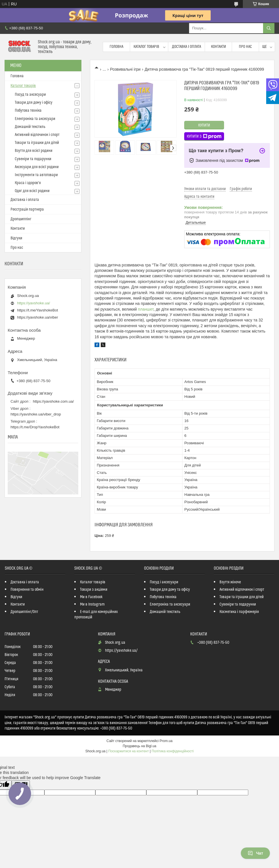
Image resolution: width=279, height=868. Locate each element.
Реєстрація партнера (27, 209)
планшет (146, 309)
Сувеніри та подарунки (33, 159)
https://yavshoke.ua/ (34, 303)
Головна (116, 47)
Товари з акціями (94, 590)
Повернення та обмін (27, 590)
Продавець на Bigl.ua (139, 746)
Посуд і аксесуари (164, 582)
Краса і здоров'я (28, 183)
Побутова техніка (28, 111)
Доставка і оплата (186, 47)
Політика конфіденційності (173, 751)
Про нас (245, 47)
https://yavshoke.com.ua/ (54, 401)
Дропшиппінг (21, 219)
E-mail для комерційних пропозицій (96, 615)
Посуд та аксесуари (30, 95)
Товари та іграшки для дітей (37, 143)
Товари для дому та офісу (170, 590)
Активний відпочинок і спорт (37, 135)
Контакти (219, 47)
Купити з (204, 136)
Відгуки (16, 238)
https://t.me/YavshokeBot (38, 310)
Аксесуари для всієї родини (37, 167)
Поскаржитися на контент (128, 751)
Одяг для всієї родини (32, 191)
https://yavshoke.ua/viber (38, 317)
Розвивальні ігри (125, 69)
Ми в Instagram (92, 604)
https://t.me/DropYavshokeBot (35, 427)
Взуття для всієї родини (34, 151)
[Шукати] (269, 28)
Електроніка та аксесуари (35, 119)
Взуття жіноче (230, 582)
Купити (204, 125)
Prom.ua (166, 741)
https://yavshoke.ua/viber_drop (36, 414)
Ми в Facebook (91, 597)
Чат (255, 853)
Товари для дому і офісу (34, 103)
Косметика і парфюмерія (239, 612)
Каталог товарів (146, 47)
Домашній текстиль (30, 127)
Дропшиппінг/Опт (24, 612)
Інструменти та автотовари (36, 175)
